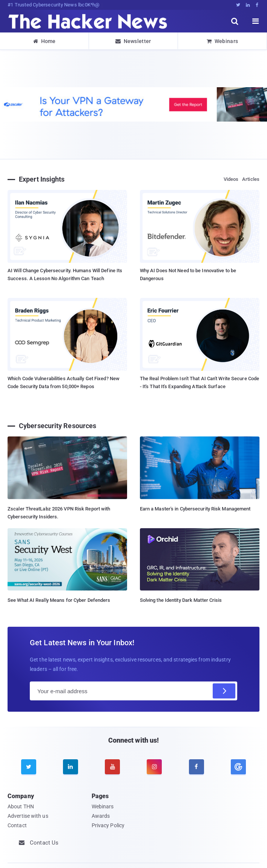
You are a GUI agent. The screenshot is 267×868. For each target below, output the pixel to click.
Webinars (222, 41)
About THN (21, 806)
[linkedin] (71, 767)
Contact (17, 825)
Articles (251, 179)
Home (44, 41)
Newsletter (133, 41)
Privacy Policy (108, 825)
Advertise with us (28, 816)
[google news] (238, 767)
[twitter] (29, 767)
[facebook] (196, 767)
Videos (231, 179)
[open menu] (256, 21)
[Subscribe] (224, 691)
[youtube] (112, 767)
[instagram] (154, 767)
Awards (101, 816)
